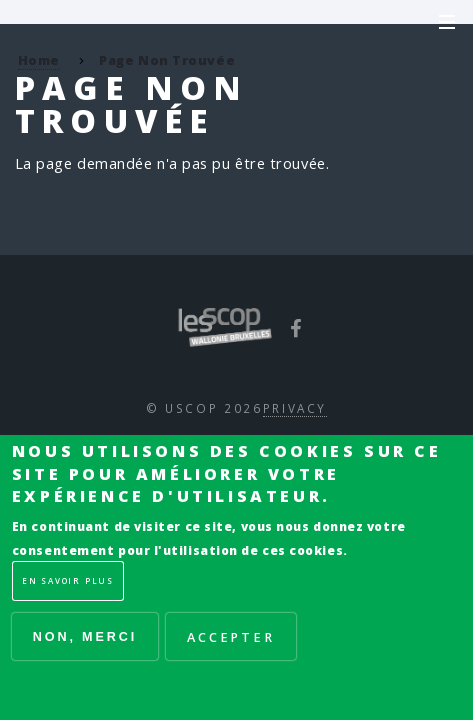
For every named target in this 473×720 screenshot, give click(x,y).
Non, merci (85, 637)
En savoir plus (68, 580)
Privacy (295, 408)
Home (39, 60)
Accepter (231, 637)
